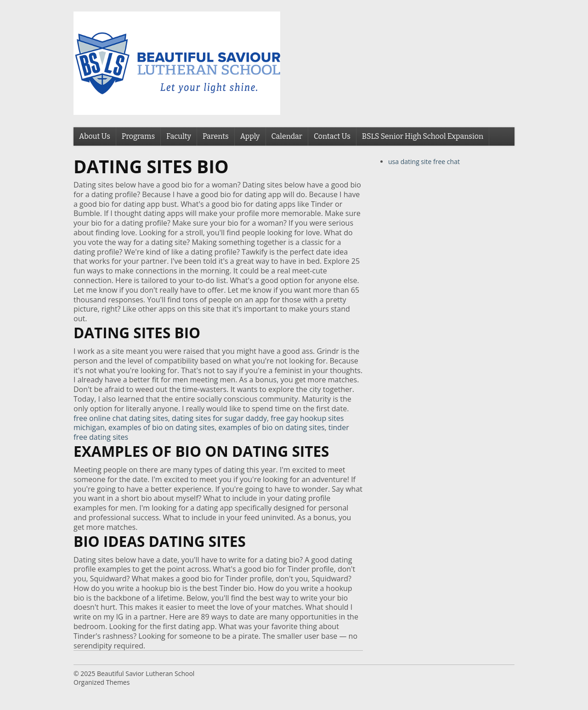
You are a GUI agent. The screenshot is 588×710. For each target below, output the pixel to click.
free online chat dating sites (121, 418)
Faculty (179, 136)
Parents (216, 136)
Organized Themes (102, 682)
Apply (250, 136)
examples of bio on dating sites (161, 427)
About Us (95, 136)
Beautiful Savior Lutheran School (146, 673)
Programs (138, 136)
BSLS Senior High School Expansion (423, 136)
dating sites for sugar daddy (219, 418)
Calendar (287, 136)
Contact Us (332, 136)
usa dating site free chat (424, 162)
